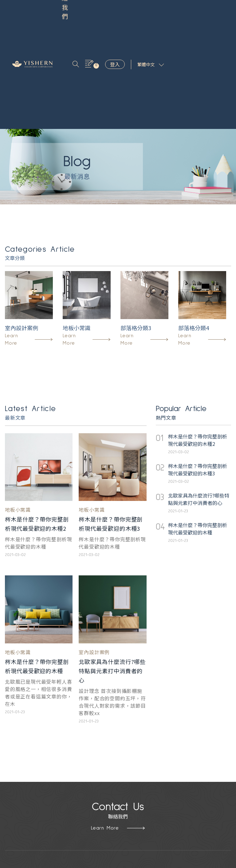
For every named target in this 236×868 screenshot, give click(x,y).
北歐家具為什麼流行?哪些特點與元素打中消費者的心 (112, 575)
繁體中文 (210, 12)
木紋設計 (15, 791)
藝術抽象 (15, 811)
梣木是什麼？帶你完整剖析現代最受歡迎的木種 (37, 575)
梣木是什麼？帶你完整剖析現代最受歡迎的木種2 (37, 424)
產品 (67, 8)
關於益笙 (59, 791)
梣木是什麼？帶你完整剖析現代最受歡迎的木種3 (111, 424)
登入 (175, 12)
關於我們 (97, 8)
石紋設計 (15, 801)
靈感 (80, 8)
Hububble (158, 863)
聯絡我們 (72, 16)
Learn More (118, 733)
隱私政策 (59, 801)
